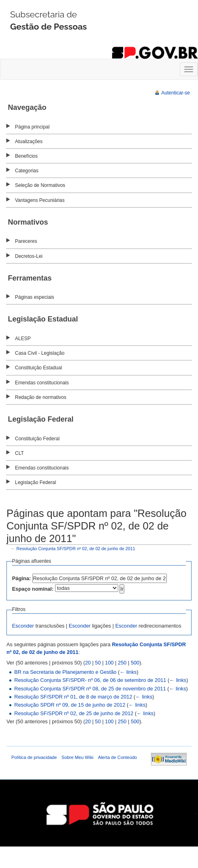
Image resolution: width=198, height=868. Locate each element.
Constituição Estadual (38, 368)
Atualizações (29, 141)
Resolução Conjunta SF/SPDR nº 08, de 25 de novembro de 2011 (90, 689)
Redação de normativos (41, 397)
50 (98, 663)
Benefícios (26, 156)
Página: (21, 578)
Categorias (27, 171)
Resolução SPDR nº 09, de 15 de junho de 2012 (70, 705)
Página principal (32, 127)
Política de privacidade (34, 757)
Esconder (23, 626)
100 (109, 663)
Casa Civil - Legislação (40, 353)
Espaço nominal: (33, 589)
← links (128, 672)
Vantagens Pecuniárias (40, 200)
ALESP (23, 339)
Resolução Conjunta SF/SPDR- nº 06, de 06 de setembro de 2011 (90, 680)
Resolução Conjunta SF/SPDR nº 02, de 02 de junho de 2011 (76, 549)
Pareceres (26, 241)
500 (135, 663)
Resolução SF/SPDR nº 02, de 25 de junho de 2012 (74, 713)
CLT (19, 453)
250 (122, 663)
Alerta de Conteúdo (117, 757)
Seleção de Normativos (40, 185)
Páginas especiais (35, 297)
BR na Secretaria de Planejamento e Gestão (65, 672)
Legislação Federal (35, 482)
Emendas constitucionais (42, 383)
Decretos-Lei (29, 256)
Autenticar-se (176, 93)
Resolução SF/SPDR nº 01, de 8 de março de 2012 (73, 697)
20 (88, 663)
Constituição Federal (37, 439)
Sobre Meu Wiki (78, 757)
